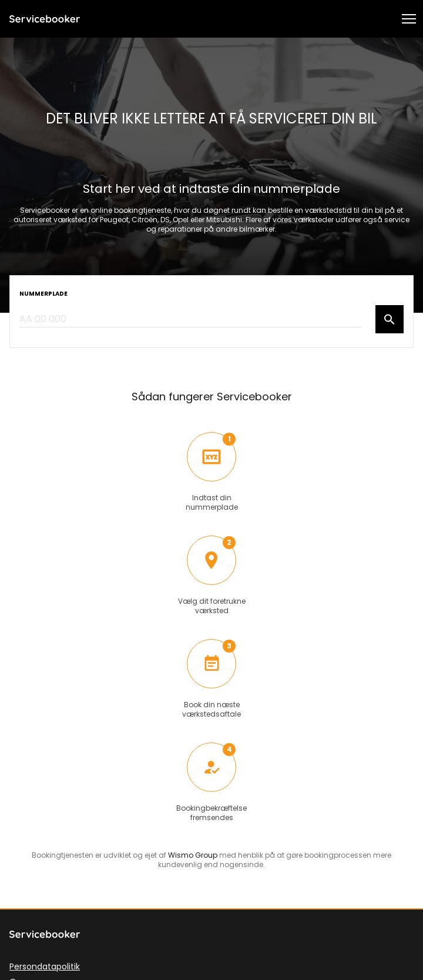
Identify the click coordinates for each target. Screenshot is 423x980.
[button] (409, 19)
